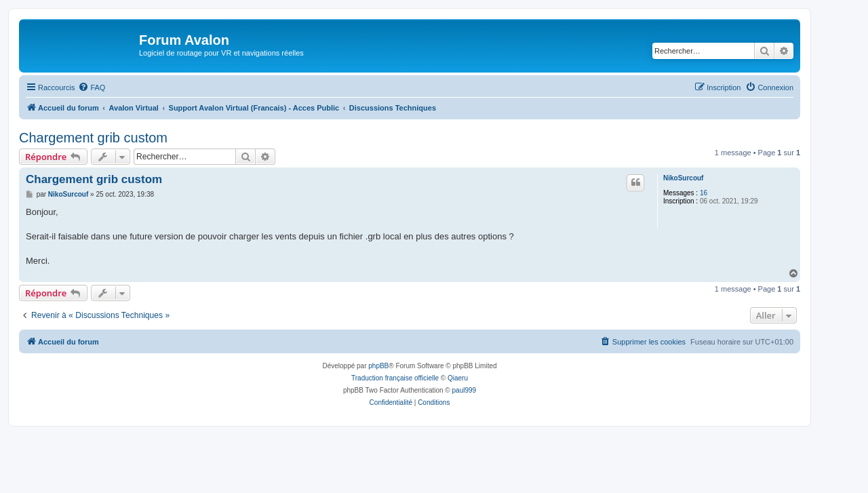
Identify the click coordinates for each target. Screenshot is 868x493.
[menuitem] (92, 87)
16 (704, 193)
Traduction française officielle (395, 378)
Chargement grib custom (93, 138)
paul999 (465, 390)
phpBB (378, 366)
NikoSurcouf (683, 178)
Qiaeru (458, 378)
